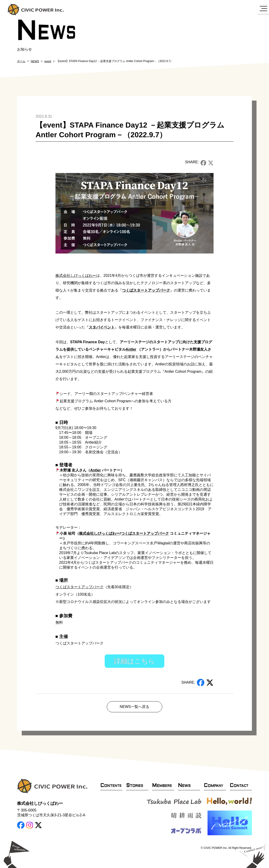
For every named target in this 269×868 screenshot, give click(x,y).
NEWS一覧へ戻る (134, 707)
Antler (131, 349)
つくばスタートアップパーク (146, 290)
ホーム (21, 61)
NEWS (35, 61)
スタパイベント (102, 327)
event (48, 61)
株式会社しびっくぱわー (76, 276)
